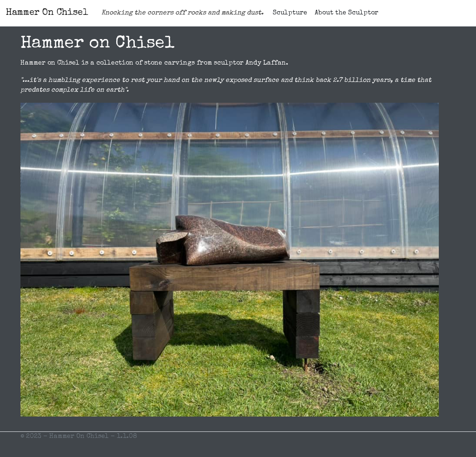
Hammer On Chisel (47, 13)
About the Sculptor (347, 13)
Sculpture (290, 13)
